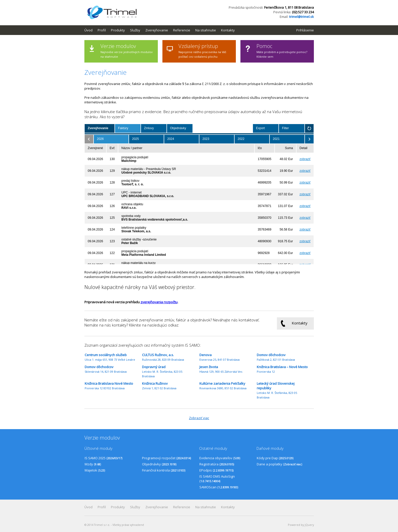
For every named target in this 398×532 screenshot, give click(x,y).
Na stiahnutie (206, 30)
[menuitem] (91, 30)
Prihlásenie (305, 30)
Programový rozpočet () (166, 458)
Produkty (118, 30)
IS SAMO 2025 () (104, 458)
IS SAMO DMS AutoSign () (217, 479)
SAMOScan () (219, 487)
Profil (102, 30)
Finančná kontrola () (164, 470)
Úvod (88, 30)
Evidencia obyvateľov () (220, 458)
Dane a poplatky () (279, 464)
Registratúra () (217, 464)
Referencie (182, 30)
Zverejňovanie (157, 30)
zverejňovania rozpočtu (159, 302)
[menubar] (162, 30)
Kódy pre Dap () (275, 458)
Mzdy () (93, 464)
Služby (135, 30)
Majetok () (95, 470)
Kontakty (228, 30)
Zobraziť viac (199, 418)
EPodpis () (216, 470)
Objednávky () (159, 464)
